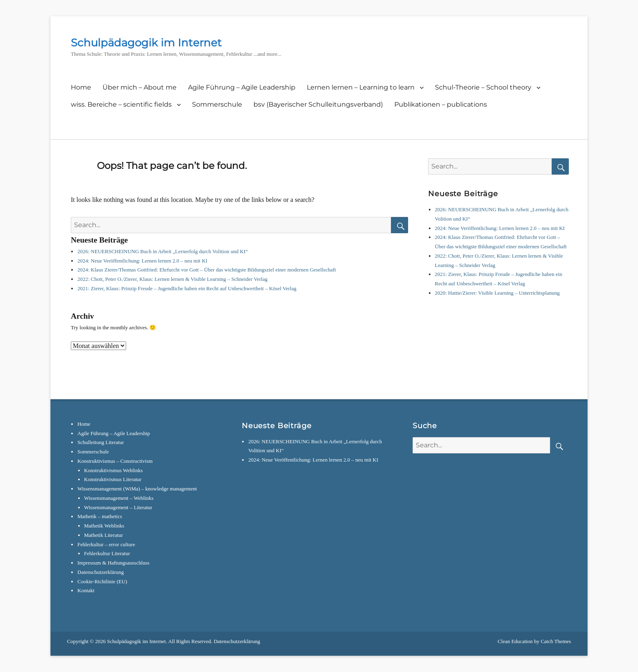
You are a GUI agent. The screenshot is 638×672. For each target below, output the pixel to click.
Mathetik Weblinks (104, 526)
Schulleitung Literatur (101, 442)
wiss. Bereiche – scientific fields (121, 104)
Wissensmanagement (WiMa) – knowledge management (137, 489)
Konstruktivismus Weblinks (114, 470)
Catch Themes (556, 641)
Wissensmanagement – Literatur (118, 507)
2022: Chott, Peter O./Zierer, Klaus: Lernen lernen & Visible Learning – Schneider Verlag (172, 279)
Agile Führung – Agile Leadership (242, 87)
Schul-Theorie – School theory (483, 87)
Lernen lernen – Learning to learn (361, 87)
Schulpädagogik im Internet (146, 43)
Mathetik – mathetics (100, 516)
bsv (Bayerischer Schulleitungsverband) (318, 104)
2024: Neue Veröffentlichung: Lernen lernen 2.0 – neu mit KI (142, 261)
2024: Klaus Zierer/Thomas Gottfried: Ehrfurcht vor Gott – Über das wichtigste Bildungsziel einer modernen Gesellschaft (206, 270)
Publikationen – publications (441, 104)
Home (81, 87)
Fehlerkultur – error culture (106, 544)
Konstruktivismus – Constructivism (115, 461)
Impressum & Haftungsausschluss (113, 563)
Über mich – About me (140, 87)
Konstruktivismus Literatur (113, 479)
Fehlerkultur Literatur (107, 553)
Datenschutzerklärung (101, 572)
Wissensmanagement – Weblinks (119, 498)
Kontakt (86, 590)
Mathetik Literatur (104, 535)
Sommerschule (217, 104)
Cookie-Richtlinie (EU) (102, 581)
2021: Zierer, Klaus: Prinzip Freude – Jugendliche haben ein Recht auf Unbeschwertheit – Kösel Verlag (187, 288)
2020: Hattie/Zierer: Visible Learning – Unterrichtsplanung (497, 293)
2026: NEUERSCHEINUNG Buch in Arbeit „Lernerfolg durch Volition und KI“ (163, 251)
